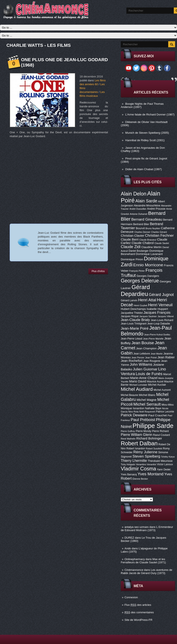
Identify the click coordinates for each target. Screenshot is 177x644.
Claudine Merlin (152, 247)
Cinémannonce (134, 570)
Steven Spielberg (146, 456)
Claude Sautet (162, 243)
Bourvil (140, 228)
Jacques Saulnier (148, 316)
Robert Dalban (139, 443)
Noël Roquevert (147, 412)
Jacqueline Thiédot (132, 313)
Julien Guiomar (145, 369)
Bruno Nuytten (153, 228)
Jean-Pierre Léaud (132, 339)
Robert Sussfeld (154, 449)
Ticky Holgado (128, 464)
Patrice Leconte (165, 412)
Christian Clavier (132, 236)
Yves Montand (151, 474)
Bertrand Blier (141, 224)
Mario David (138, 381)
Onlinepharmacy (135, 559)
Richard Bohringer (149, 438)
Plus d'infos (98, 271)
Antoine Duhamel (139, 214)
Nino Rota (133, 412)
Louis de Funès (149, 374)
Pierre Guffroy (128, 431)
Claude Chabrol (143, 243)
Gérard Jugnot (161, 295)
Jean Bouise (143, 343)
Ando (128, 548)
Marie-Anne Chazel (144, 378)
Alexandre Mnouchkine (147, 206)
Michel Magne (147, 400)
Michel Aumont (162, 390)
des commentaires (139, 612)
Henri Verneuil (160, 305)
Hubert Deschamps (133, 309)
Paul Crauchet (158, 415)
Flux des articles (138, 605)
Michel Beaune (129, 395)
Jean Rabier (166, 357)
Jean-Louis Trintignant (134, 324)
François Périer (137, 271)
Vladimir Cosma (138, 469)
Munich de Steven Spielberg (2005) (147, 133)
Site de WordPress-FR (138, 620)
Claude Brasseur (148, 240)
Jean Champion (146, 348)
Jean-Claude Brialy (135, 320)
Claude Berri (130, 239)
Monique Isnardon (132, 408)
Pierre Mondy (144, 431)
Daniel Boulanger (138, 251)
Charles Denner (142, 232)
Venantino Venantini (146, 464)
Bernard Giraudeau (147, 219)
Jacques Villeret (166, 316)
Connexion (131, 597)
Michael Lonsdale (138, 385)
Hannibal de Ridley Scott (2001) (145, 140)
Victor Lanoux (165, 464)
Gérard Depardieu (135, 290)
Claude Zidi (131, 247)
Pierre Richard (160, 431)
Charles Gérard (159, 232)
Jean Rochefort (132, 361)
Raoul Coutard (161, 435)
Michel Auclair (157, 385)
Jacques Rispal (130, 316)
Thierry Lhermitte (134, 461)
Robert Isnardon (136, 449)
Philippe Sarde (153, 426)
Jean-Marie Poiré (135, 328)
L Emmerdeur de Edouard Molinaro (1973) (147, 529)
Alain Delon (134, 194)
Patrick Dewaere (134, 415)
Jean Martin (157, 354)
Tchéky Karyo (168, 457)
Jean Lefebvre (142, 354)
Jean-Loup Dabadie (159, 324)
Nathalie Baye (153, 408)
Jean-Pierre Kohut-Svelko (157, 335)
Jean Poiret (151, 358)
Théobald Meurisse (160, 461)
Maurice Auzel (155, 382)
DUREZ (129, 538)
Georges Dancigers (148, 276)
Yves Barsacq (129, 474)
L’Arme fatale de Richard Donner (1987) (150, 114)
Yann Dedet (164, 470)
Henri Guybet (141, 305)
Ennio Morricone (148, 265)
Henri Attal (147, 300)
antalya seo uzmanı (137, 527)
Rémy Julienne (145, 452)
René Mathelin (128, 439)
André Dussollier (138, 209)
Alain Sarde (146, 201)
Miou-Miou (168, 405)
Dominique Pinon (132, 259)
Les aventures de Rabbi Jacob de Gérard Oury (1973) (147, 571)
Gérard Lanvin (129, 300)
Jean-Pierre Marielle (153, 339)
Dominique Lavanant (149, 254)
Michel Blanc (147, 395)
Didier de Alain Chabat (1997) (144, 169)
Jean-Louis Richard (162, 320)
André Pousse (156, 209)
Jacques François (157, 312)
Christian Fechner (159, 236)
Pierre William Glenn (137, 435)
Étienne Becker (140, 479)
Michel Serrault (147, 404)
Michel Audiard (137, 389)
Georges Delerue (140, 281)
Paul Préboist (143, 420)
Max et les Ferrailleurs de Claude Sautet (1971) (143, 561)
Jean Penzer (138, 358)
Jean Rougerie (152, 361)
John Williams (141, 364)
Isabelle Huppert (157, 309)
